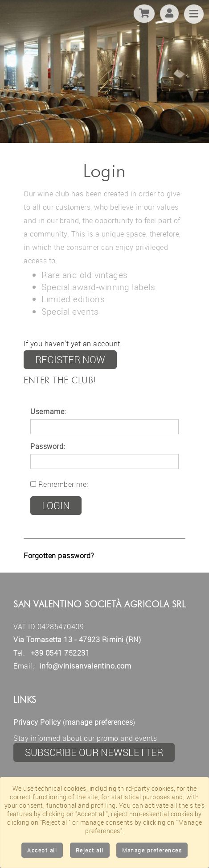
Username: (48, 411)
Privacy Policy (37, 722)
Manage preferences (152, 850)
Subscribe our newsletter (94, 752)
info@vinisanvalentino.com (86, 666)
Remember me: (59, 484)
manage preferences (99, 722)
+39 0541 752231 (60, 653)
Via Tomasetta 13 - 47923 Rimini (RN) (77, 640)
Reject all (90, 850)
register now (70, 359)
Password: (48, 446)
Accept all (42, 850)
